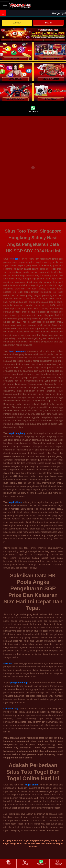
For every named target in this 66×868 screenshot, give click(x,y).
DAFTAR (17, 23)
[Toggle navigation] (5, 6)
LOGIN (48, 23)
